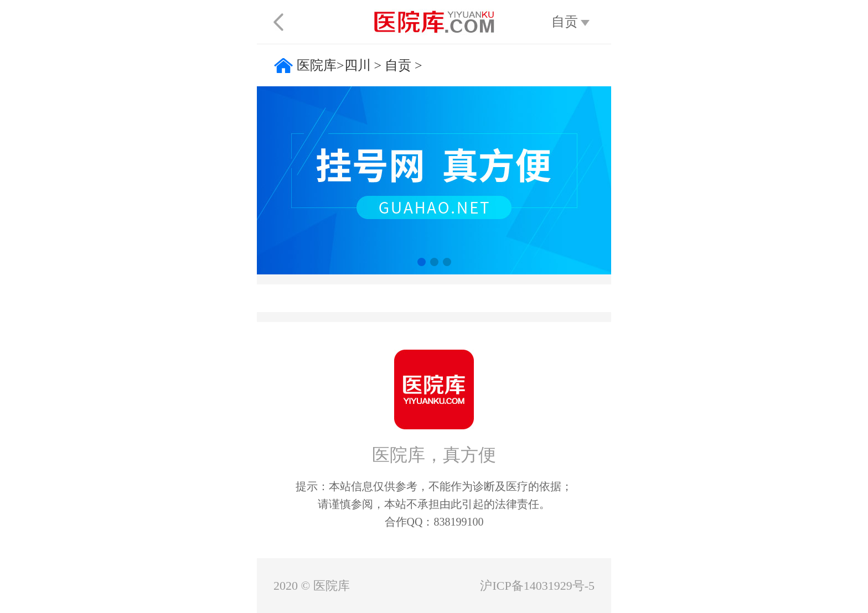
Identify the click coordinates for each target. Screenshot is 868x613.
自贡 (398, 65)
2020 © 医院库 (312, 586)
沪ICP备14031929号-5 (537, 586)
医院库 (317, 65)
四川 (358, 65)
